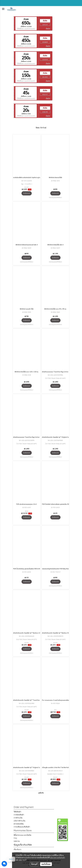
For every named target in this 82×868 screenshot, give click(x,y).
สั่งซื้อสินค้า (27, 193)
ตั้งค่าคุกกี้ (34, 864)
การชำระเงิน (18, 818)
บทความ (17, 841)
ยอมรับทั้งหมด (46, 864)
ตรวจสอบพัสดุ (19, 824)
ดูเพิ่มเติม (41, 793)
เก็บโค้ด (45, 21)
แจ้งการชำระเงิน (19, 821)
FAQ (15, 838)
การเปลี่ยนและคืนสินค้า (22, 827)
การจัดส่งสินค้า (19, 815)
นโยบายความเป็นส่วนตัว (58, 858)
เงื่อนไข (48, 29)
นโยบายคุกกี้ (23, 860)
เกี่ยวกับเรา (17, 849)
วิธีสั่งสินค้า (17, 812)
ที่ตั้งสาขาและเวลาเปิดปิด (22, 835)
